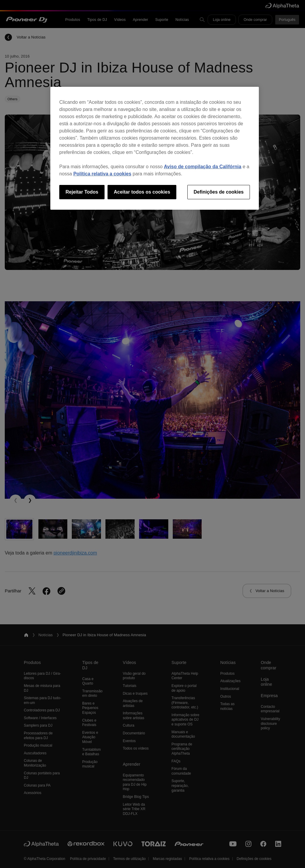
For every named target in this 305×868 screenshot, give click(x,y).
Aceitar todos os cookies (142, 192)
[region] (155, 148)
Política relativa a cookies (102, 174)
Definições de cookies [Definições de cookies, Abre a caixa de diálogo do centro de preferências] (219, 192)
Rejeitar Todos (82, 192)
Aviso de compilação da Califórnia (203, 167)
